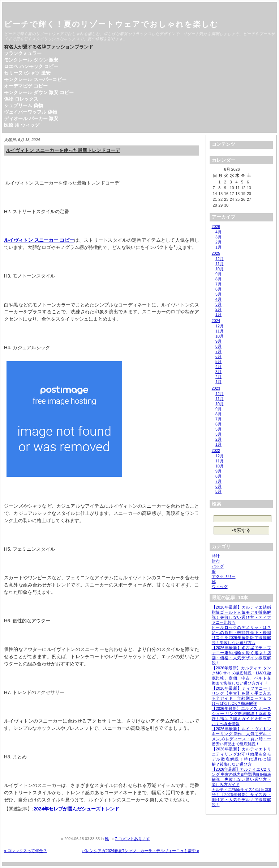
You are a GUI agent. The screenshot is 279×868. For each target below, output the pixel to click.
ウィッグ (220, 587)
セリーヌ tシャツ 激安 (27, 73)
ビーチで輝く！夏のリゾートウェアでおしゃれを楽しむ (111, 24)
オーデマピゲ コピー (26, 86)
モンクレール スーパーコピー (35, 79)
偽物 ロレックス (21, 99)
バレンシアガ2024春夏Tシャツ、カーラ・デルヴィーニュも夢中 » (140, 851)
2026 (216, 226)
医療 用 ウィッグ (22, 125)
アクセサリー (224, 576)
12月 (220, 259)
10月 (220, 269)
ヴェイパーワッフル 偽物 (31, 112)
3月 (218, 237)
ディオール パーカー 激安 (31, 118)
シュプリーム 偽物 (23, 105)
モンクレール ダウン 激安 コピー (39, 92)
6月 (218, 289)
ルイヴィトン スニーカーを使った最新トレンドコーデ (63, 150)
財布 (216, 561)
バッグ (218, 566)
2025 (216, 253)
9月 (218, 274)
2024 (216, 321)
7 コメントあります (132, 839)
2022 (216, 450)
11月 (220, 264)
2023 (216, 388)
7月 (218, 284)
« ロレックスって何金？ (25, 851)
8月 (218, 279)
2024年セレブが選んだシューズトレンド (76, 809)
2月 (218, 242)
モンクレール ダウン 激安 (31, 60)
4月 (218, 232)
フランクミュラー (23, 53)
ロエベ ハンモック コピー (31, 66)
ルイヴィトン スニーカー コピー (39, 240)
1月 (218, 247)
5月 (218, 294)
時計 (216, 556)
